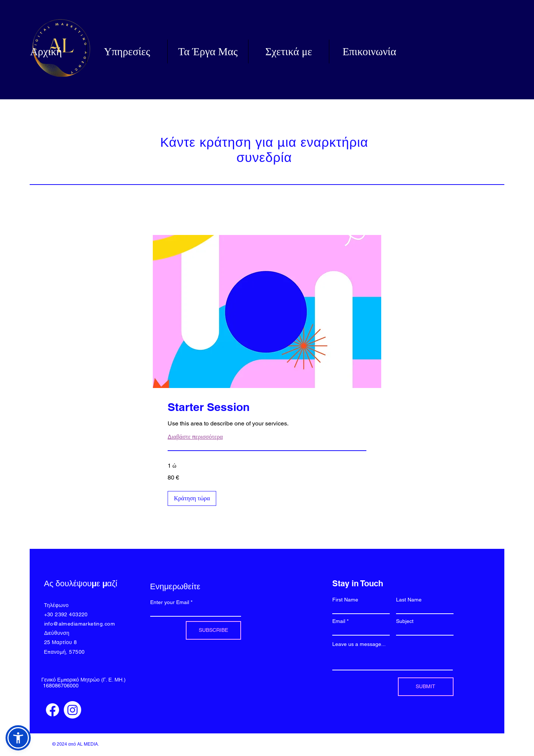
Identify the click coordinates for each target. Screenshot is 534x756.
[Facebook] (52, 710)
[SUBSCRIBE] (213, 630)
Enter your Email (170, 602)
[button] (192, 498)
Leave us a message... (359, 644)
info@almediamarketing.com (80, 624)
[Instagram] (72, 710)
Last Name (409, 600)
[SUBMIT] (426, 687)
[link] (267, 407)
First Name (345, 600)
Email (339, 621)
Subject (405, 621)
